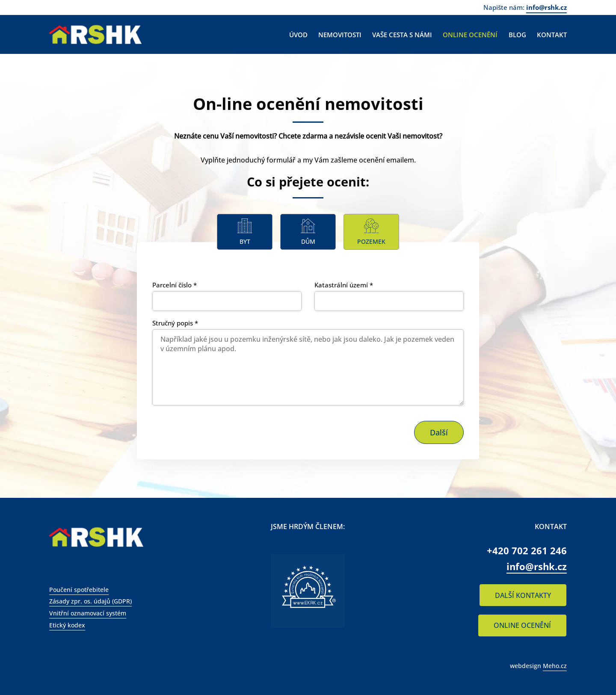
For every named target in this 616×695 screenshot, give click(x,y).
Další (439, 432)
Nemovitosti (340, 35)
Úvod (298, 35)
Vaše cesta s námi (402, 35)
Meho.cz (555, 666)
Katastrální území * (344, 285)
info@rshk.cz (546, 7)
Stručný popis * (175, 323)
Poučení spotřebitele (79, 590)
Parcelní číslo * (175, 285)
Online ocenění (470, 35)
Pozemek (371, 241)
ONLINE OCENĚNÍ (522, 625)
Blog (517, 35)
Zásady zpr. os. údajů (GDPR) (90, 601)
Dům (308, 241)
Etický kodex (67, 625)
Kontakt (552, 35)
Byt (245, 241)
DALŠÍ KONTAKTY (523, 595)
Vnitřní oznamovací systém (88, 613)
